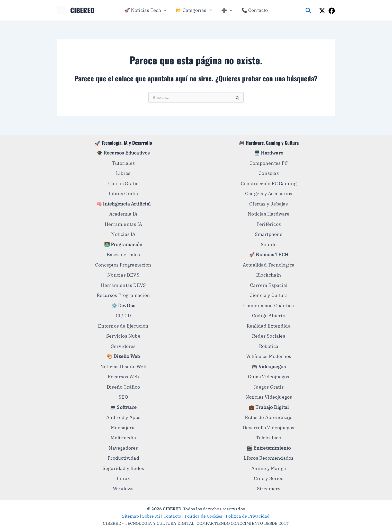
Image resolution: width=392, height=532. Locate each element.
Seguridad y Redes (123, 468)
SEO (123, 397)
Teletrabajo (269, 438)
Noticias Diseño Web (123, 367)
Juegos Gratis (269, 387)
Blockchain (269, 275)
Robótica (269, 346)
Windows (123, 489)
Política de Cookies (204, 516)
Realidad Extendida (269, 326)
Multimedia (123, 438)
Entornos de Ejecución (123, 326)
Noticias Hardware (269, 214)
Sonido (269, 244)
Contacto (172, 516)
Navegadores (123, 448)
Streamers (269, 489)
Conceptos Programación (123, 265)
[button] (164, 10)
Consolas (269, 173)
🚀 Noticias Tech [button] (145, 10)
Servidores (123, 346)
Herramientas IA (123, 224)
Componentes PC (269, 163)
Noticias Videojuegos (269, 397)
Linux (123, 478)
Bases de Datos (123, 255)
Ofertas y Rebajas (269, 204)
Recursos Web (123, 377)
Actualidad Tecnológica (269, 265)
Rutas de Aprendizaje (269, 417)
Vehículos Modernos (269, 356)
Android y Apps (123, 417)
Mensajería (123, 428)
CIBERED (82, 10)
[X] (322, 11)
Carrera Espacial (269, 285)
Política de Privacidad (248, 516)
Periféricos (269, 224)
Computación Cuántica (269, 306)
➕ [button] (227, 10)
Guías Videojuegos (269, 377)
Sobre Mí (151, 516)
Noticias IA (123, 234)
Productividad (123, 458)
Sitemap (130, 516)
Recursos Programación (123, 295)
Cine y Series (269, 478)
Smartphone (269, 234)
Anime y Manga (269, 468)
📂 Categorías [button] (194, 10)
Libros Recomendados (269, 458)
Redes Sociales (269, 336)
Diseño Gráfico (123, 387)
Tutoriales (123, 163)
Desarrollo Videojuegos (269, 428)
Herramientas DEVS (123, 285)
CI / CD (123, 316)
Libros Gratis (123, 194)
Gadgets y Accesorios (269, 194)
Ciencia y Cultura (269, 295)
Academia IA (123, 214)
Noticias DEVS (123, 275)
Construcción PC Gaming (269, 183)
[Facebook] (332, 11)
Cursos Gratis (123, 183)
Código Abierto (269, 316)
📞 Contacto (255, 10)
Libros (123, 173)
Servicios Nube (123, 336)
